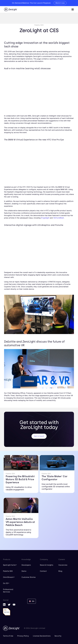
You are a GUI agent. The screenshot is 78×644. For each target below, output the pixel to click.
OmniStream (9, 577)
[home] (11, 9)
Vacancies (63, 565)
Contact (43, 571)
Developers (26, 565)
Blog (60, 571)
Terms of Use (8, 636)
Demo (24, 571)
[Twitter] (9, 604)
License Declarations (42, 636)
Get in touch (39, 436)
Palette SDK (8, 571)
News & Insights (47, 565)
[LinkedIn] (4, 604)
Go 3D (6, 583)
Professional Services (8, 591)
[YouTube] (14, 604)
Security (58, 636)
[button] (73, 9)
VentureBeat (59, 218)
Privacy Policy (23, 636)
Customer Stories (29, 577)
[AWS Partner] (7, 612)
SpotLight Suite (10, 565)
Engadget (45, 218)
